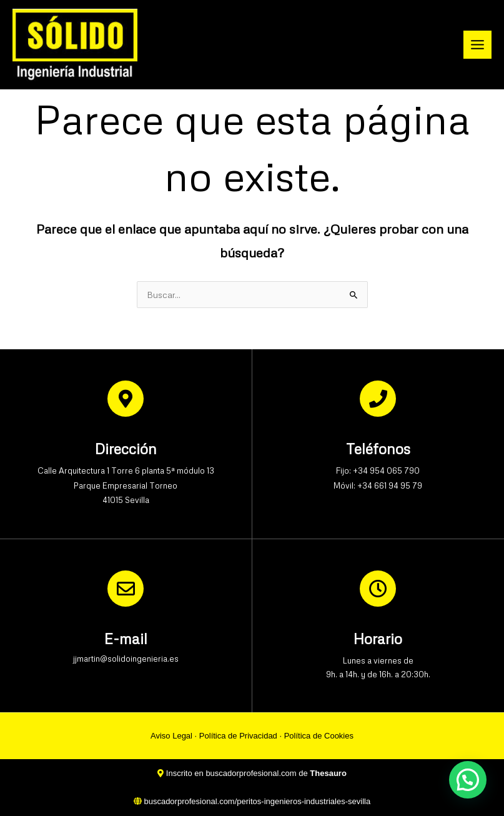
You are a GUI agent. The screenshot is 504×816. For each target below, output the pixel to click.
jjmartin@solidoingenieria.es (126, 659)
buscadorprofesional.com (251, 773)
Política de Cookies (319, 736)
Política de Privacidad (238, 736)
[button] (468, 780)
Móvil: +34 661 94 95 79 (378, 485)
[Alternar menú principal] (478, 45)
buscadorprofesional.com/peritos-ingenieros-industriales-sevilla (257, 801)
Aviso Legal (171, 736)
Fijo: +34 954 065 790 (378, 470)
